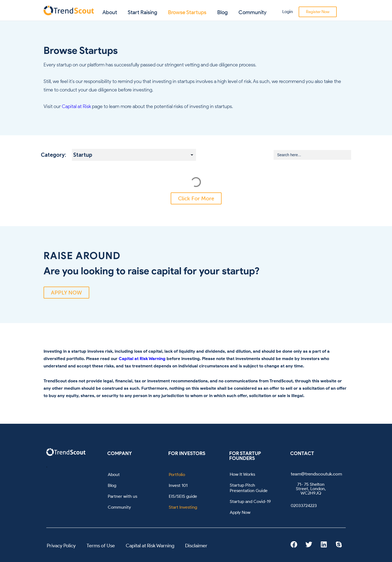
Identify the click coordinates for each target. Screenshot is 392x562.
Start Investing (183, 507)
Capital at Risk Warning (142, 359)
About (110, 12)
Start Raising (143, 12)
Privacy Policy (61, 546)
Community (252, 12)
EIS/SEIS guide (183, 496)
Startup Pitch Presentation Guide (249, 488)
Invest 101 (178, 485)
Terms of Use (101, 546)
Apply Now (240, 512)
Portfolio (177, 475)
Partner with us (122, 496)
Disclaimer (196, 546)
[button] (196, 198)
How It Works (242, 474)
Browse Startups (187, 12)
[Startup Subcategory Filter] (134, 155)
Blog (223, 12)
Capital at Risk (76, 106)
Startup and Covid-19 (250, 501)
